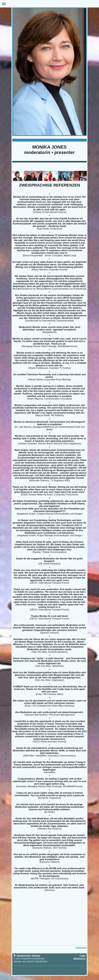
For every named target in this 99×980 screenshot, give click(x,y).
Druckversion (22, 956)
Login (82, 956)
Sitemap (36, 956)
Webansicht (79, 959)
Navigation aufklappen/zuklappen (49, 4)
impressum (81, 948)
